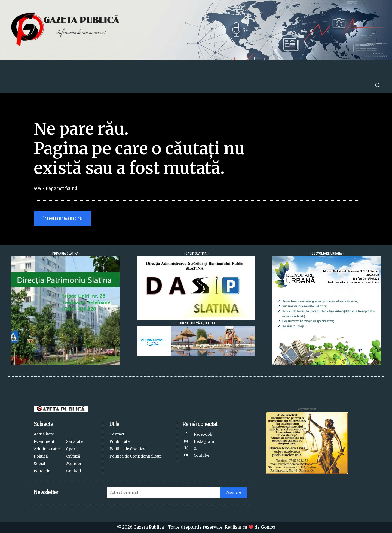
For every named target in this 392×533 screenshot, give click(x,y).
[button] (377, 85)
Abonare (234, 493)
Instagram (204, 441)
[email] (163, 493)
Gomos (268, 527)
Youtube (202, 455)
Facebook (203, 435)
